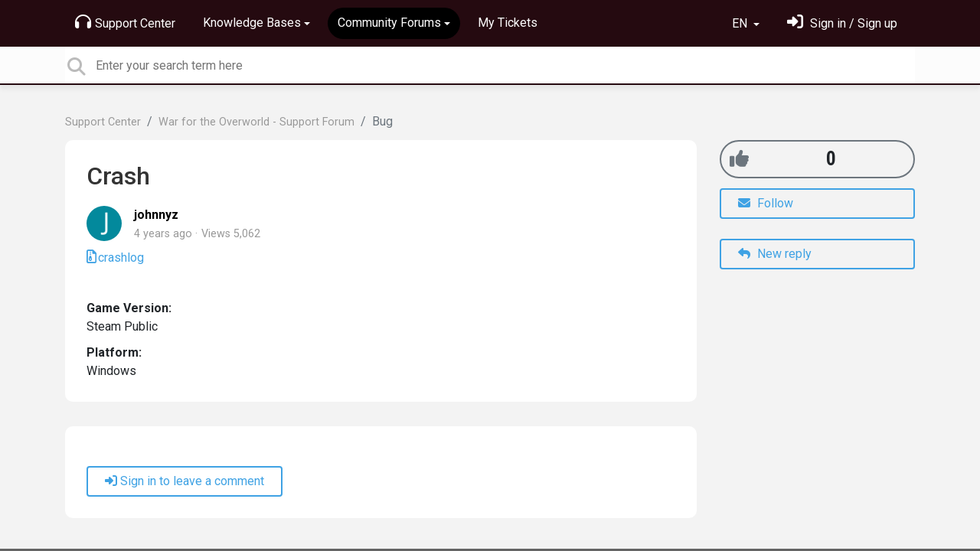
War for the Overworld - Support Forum (256, 122)
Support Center (125, 22)
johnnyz (156, 215)
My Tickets (508, 23)
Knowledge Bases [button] (252, 23)
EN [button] (741, 23)
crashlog (121, 258)
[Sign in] (842, 23)
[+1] (739, 159)
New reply (775, 254)
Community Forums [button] (389, 23)
